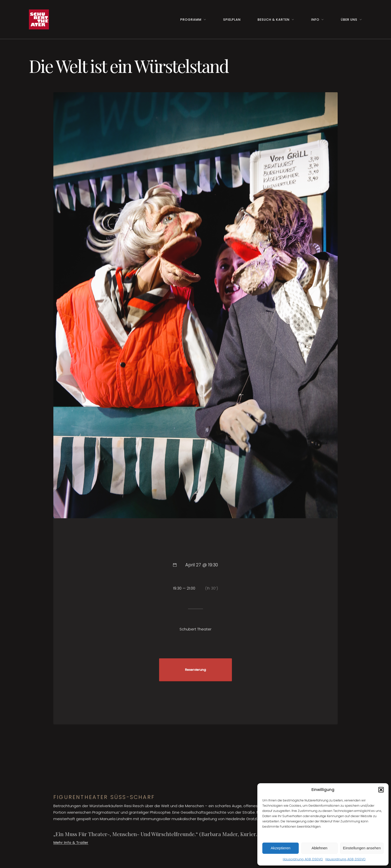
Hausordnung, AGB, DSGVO (303, 859)
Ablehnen (319, 848)
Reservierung (195, 670)
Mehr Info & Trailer (71, 842)
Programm (191, 20)
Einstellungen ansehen (362, 848)
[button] (381, 790)
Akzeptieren (280, 848)
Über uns (349, 20)
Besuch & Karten (274, 20)
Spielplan (232, 20)
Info (315, 20)
